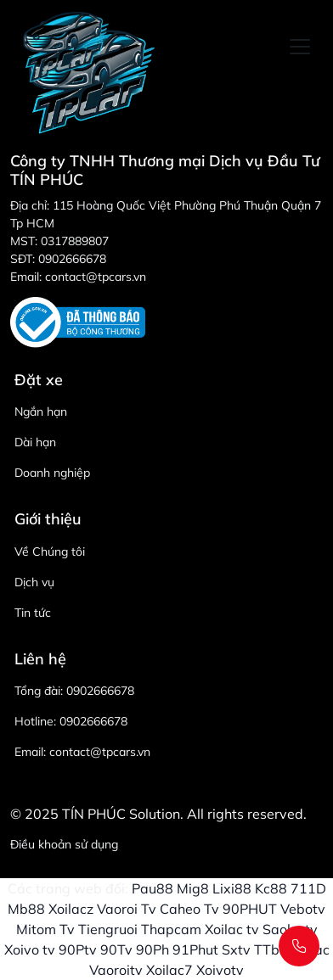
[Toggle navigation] (300, 47)
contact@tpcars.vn (100, 752)
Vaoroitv (116, 970)
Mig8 (193, 888)
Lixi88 (232, 888)
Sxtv (236, 949)
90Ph (152, 949)
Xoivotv (220, 970)
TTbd (271, 949)
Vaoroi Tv (127, 909)
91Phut (195, 949)
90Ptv (78, 949)
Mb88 (26, 909)
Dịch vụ (34, 582)
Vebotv (303, 909)
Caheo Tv (189, 909)
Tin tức (33, 613)
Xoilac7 (169, 970)
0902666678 (100, 691)
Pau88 (152, 888)
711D (308, 888)
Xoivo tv (30, 949)
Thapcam (171, 929)
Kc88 (271, 888)
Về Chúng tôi (50, 552)
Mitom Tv (45, 929)
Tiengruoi (108, 929)
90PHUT (250, 909)
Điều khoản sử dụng (64, 844)
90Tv (116, 949)
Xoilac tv (232, 929)
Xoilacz (71, 909)
